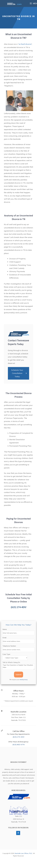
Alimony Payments (17, 271)
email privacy (24, 680)
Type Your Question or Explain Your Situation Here (18, 667)
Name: (5, 629)
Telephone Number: (9, 646)
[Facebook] (18, 833)
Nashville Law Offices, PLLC (24, 853)
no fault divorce (25, 44)
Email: (4, 638)
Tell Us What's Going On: (11, 662)
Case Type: (6, 654)
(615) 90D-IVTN (18, 745)
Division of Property (17, 259)
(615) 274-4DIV (19, 607)
